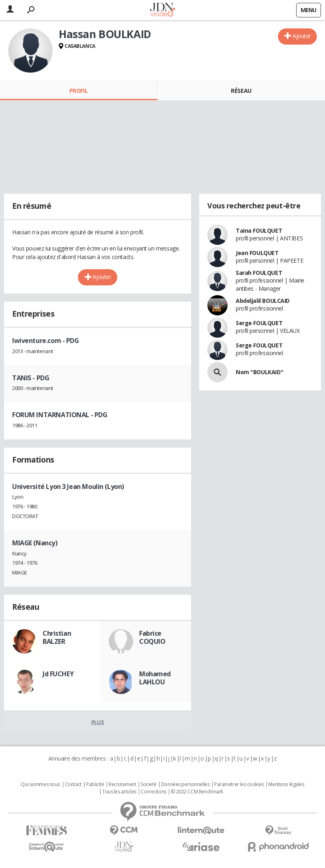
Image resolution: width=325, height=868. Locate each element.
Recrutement (122, 784)
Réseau (241, 91)
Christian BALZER (57, 637)
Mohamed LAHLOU (155, 678)
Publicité (95, 784)
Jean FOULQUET (257, 253)
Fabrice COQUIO (152, 637)
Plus (98, 722)
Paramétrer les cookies (239, 784)
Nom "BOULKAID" (259, 372)
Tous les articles (119, 792)
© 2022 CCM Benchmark (197, 792)
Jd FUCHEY (58, 674)
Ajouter (302, 36)
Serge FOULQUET (259, 323)
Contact (73, 784)
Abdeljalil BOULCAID (263, 301)
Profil (79, 91)
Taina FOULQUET (259, 230)
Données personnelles (185, 784)
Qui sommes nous (40, 784)
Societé (149, 784)
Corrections (153, 792)
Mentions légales (286, 784)
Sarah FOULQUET (259, 273)
